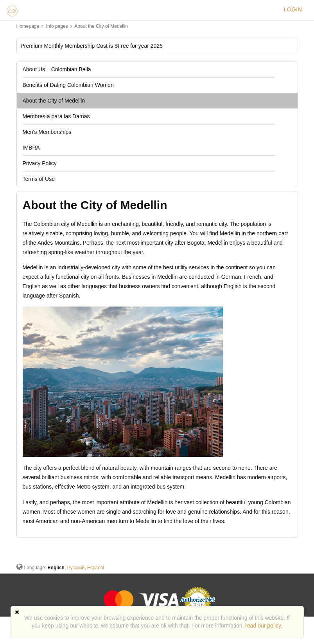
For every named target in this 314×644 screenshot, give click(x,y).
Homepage (28, 26)
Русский (76, 568)
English (56, 568)
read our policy (263, 626)
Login (293, 9)
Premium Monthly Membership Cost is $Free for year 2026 (92, 46)
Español (96, 568)
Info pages (58, 26)
